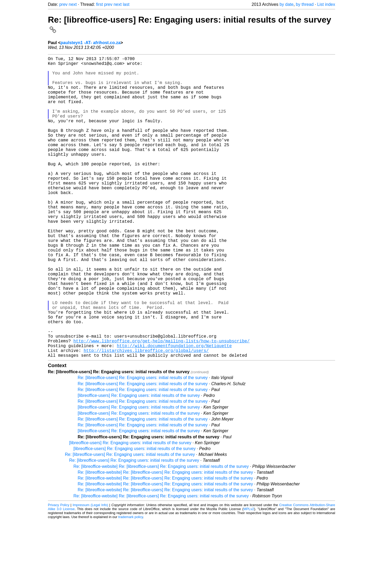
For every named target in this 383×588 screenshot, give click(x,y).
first (99, 4)
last (126, 4)
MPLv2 (249, 576)
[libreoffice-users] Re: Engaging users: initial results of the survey (139, 462)
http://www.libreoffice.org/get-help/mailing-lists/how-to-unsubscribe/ (161, 405)
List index (326, 4)
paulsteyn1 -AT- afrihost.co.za (91, 43)
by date (286, 4)
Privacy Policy (59, 572)
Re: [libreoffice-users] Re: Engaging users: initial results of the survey (143, 445)
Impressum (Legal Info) (90, 572)
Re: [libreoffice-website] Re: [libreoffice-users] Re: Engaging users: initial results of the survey (161, 533)
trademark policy (131, 584)
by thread (305, 4)
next (73, 4)
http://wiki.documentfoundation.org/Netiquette (174, 410)
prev (63, 4)
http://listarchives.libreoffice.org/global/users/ (146, 416)
